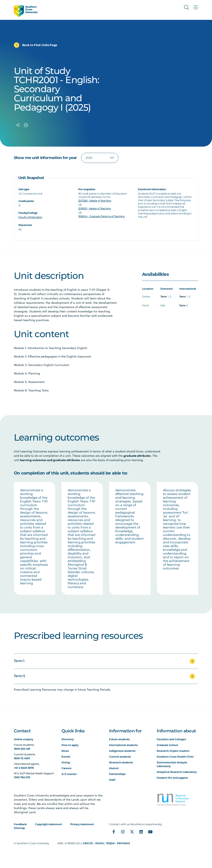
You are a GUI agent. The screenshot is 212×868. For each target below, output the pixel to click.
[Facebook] (114, 832)
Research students (121, 762)
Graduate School (167, 745)
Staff (112, 780)
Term (164, 297)
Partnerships (117, 774)
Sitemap (19, 828)
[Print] (26, 125)
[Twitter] (132, 832)
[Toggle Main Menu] (196, 7)
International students (123, 745)
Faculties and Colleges (171, 739)
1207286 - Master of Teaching (95, 201)
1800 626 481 (22, 749)
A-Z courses (69, 774)
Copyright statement (48, 824)
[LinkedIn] (141, 832)
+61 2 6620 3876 (24, 768)
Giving (66, 762)
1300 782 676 (22, 777)
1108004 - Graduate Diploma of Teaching (101, 217)
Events (66, 757)
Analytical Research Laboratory (177, 772)
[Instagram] (123, 832)
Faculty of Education (30, 218)
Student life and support (172, 778)
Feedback (20, 824)
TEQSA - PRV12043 (118, 843)
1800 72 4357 (22, 758)
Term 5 (19, 676)
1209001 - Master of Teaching (95, 209)
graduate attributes (137, 456)
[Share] (18, 125)
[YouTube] (150, 832)
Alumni (114, 768)
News (65, 751)
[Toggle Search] (187, 7)
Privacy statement (82, 824)
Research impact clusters (173, 751)
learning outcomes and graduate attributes (50, 460)
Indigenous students (122, 751)
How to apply (70, 745)
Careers (66, 768)
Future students (119, 739)
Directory (68, 739)
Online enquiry (23, 739)
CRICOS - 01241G (93, 843)
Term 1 (19, 661)
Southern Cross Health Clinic (175, 757)
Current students (120, 757)
